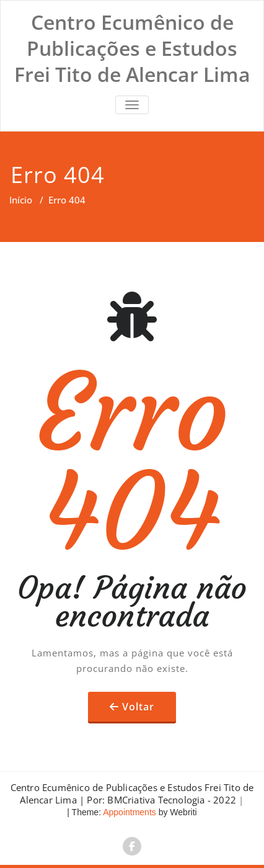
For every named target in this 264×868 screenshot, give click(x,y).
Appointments (129, 812)
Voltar (138, 707)
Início (21, 200)
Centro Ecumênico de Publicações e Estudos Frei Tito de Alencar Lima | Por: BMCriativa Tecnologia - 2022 (132, 794)
